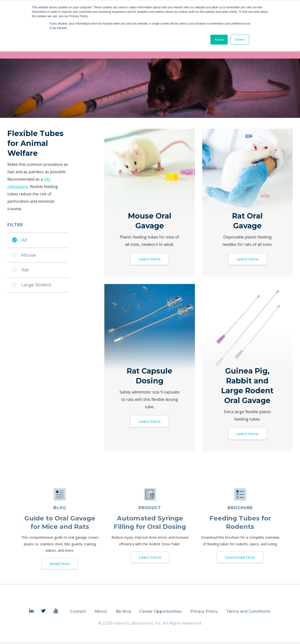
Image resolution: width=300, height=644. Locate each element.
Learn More (150, 259)
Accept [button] (219, 40)
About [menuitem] (101, 614)
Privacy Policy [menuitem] (204, 614)
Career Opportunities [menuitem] (160, 614)
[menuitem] (31, 613)
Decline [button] (240, 40)
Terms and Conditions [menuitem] (248, 614)
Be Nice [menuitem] (123, 614)
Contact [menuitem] (78, 614)
